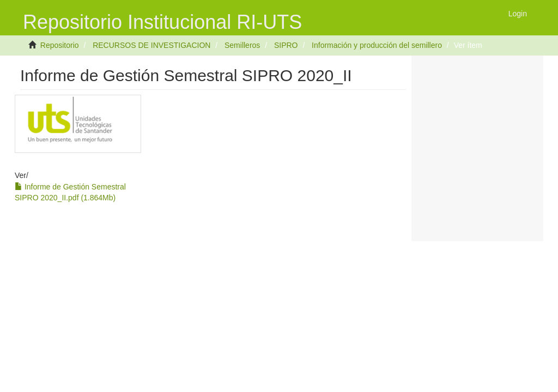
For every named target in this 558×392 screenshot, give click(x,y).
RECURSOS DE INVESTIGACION (151, 45)
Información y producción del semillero (377, 45)
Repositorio (60, 45)
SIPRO (286, 45)
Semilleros (242, 45)
